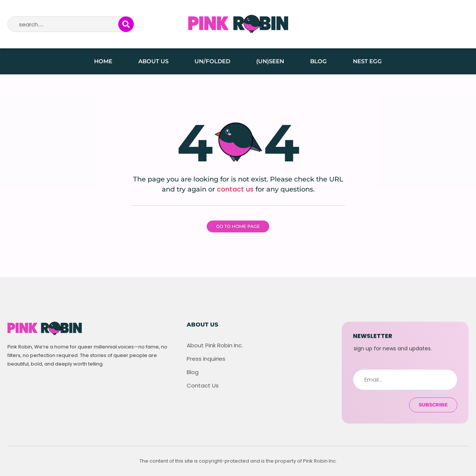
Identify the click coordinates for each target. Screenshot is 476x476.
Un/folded (212, 61)
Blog (319, 61)
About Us (153, 61)
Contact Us (203, 386)
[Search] (126, 24)
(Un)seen (270, 61)
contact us (235, 189)
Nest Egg (367, 61)
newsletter (372, 336)
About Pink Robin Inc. (215, 345)
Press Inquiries (206, 359)
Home (103, 61)
